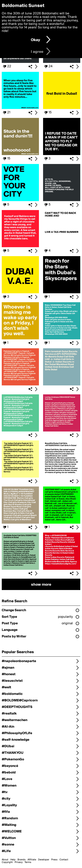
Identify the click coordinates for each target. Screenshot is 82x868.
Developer (44, 860)
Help (13, 860)
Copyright (7, 862)
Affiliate (32, 860)
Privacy (19, 862)
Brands (22, 860)
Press (54, 860)
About (5, 860)
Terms (28, 862)
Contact (64, 860)
